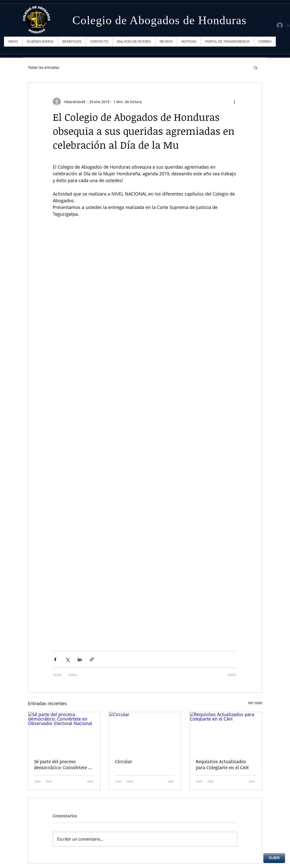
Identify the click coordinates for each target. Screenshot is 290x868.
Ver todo (255, 703)
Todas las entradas (44, 67)
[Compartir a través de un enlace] (92, 659)
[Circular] (145, 732)
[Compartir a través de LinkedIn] (80, 659)
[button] (256, 67)
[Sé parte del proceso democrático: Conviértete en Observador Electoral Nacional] (64, 732)
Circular (124, 761)
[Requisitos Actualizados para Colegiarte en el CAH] (226, 732)
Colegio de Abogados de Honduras (159, 20)
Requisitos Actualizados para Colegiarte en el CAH (222, 764)
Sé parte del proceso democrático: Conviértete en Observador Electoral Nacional (64, 764)
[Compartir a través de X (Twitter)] (67, 659)
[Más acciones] (234, 102)
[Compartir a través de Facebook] (55, 659)
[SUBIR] (274, 858)
